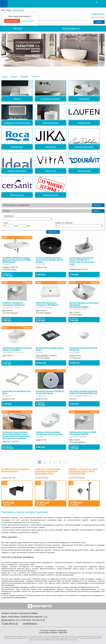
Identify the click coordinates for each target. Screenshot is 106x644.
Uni (79, 358)
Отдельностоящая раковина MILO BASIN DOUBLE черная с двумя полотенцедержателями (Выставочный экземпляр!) (16, 435)
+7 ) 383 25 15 (10, 624)
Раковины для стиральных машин (17, 123)
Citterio (14, 270)
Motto (80, 315)
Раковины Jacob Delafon (84, 147)
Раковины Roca (17, 147)
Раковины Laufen (84, 123)
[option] (53, 50)
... (65, 462)
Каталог (14, 77)
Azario (38, 267)
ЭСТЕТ (5, 399)
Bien (4, 311)
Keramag (6, 267)
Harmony (14, 313)
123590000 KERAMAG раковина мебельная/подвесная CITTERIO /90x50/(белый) (17, 260)
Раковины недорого (51, 195)
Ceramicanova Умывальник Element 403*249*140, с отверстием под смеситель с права (82, 261)
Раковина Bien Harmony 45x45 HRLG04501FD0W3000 (83, 433)
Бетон (38, 399)
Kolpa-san (6, 441)
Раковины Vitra (51, 171)
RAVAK (72, 356)
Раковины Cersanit (17, 195)
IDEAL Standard (42, 356)
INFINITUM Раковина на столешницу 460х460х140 (47, 304)
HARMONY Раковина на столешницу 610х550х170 (13, 304)
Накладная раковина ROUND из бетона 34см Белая (50, 392)
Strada (47, 358)
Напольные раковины (51, 123)
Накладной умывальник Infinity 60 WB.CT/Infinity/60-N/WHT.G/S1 (84, 392)
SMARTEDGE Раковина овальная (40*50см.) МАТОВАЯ (17, 349)
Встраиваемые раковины (51, 99)
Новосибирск (18, 10)
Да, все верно (12, 21)
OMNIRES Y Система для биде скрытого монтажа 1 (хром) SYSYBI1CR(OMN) (83, 471)
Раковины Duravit (84, 171)
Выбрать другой (28, 21)
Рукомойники (84, 99)
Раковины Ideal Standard (17, 171)
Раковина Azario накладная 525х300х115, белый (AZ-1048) (49, 433)
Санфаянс (24, 77)
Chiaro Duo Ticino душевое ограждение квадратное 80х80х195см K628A (48, 471)
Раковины (17, 99)
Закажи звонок (97, 17)
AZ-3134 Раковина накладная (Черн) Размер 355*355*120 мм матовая (49, 260)
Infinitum (48, 313)
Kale (4, 356)
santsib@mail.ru (98, 14)
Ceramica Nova (75, 269)
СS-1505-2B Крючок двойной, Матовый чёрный (15, 470)
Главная (5, 77)
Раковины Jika (51, 147)
